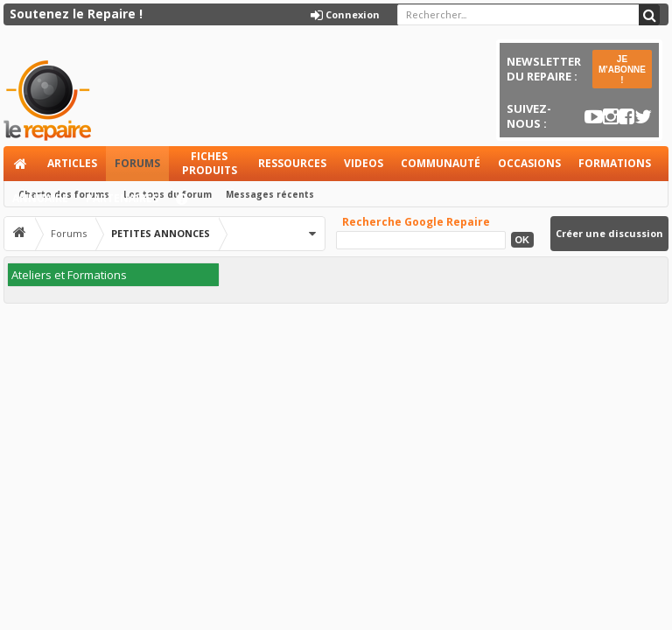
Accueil (21, 164)
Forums (137, 163)
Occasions (529, 163)
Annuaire (40, 198)
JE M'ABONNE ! (622, 70)
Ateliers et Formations (69, 275)
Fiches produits (210, 163)
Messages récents (270, 194)
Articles (72, 163)
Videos (364, 163)
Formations (615, 163)
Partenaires (122, 198)
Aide (190, 203)
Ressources (292, 163)
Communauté (441, 163)
